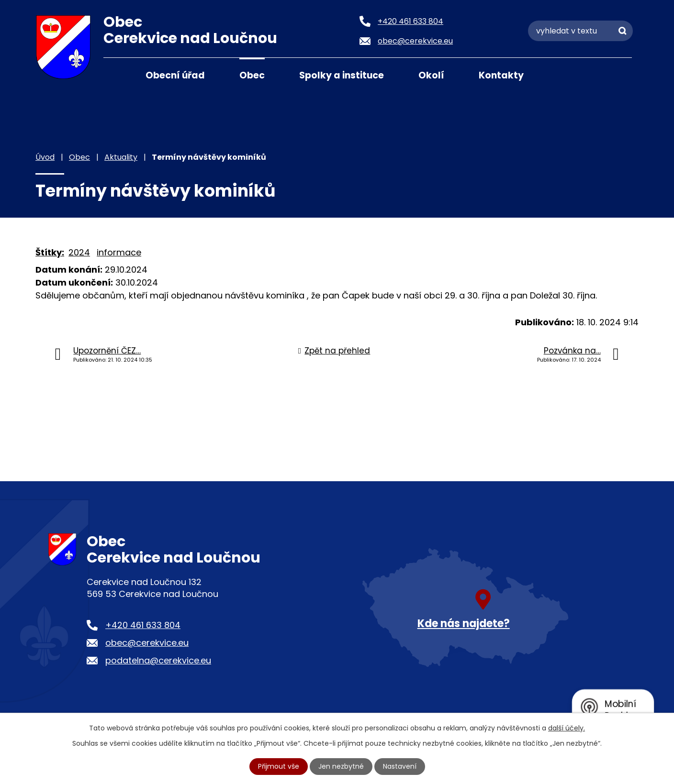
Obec (252, 75)
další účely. (567, 728)
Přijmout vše (279, 766)
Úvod (115, 75)
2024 (79, 252)
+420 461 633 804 (143, 625)
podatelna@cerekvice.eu (158, 660)
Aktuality (121, 157)
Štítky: (50, 252)
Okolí (431, 75)
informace (119, 252)
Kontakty (501, 75)
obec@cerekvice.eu (147, 643)
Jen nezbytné (341, 766)
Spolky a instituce (342, 75)
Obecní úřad (175, 75)
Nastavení (400, 766)
